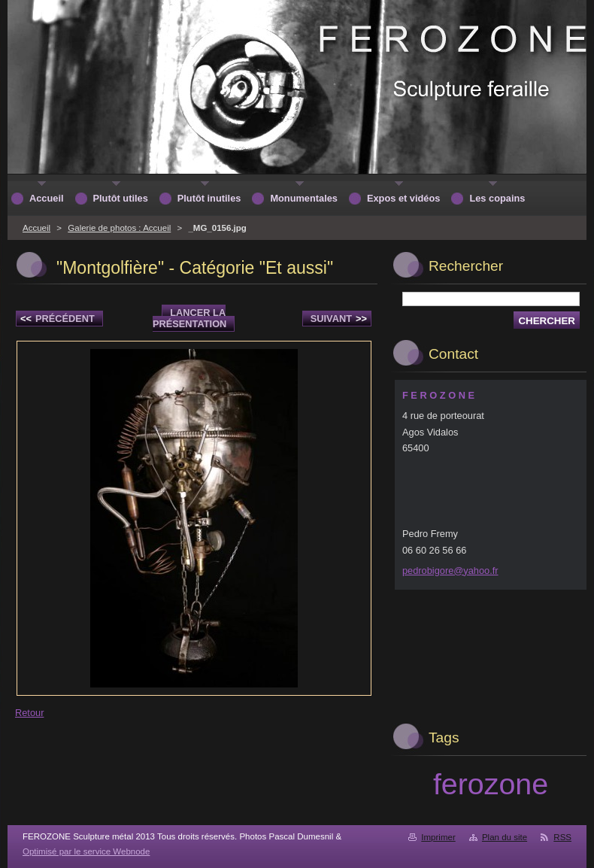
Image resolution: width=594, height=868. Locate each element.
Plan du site (505, 837)
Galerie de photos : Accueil (119, 228)
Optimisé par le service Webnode (86, 851)
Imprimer (438, 837)
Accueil (36, 228)
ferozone (491, 784)
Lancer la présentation (189, 318)
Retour (29, 713)
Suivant (339, 319)
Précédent (58, 319)
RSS (562, 837)
